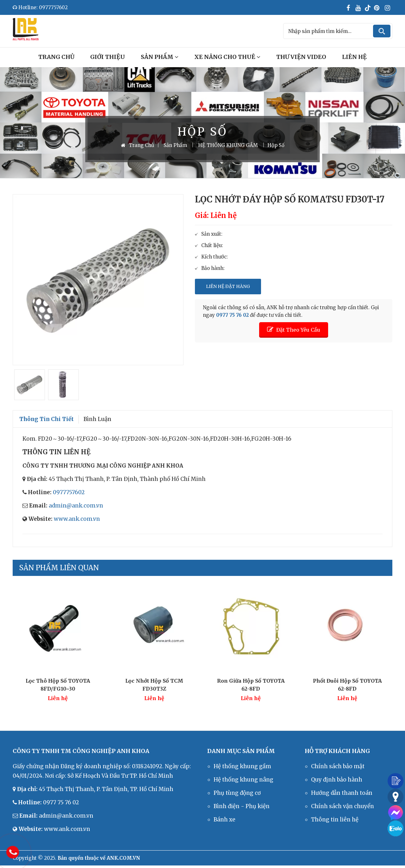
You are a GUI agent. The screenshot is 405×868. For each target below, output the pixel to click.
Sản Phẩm (160, 57)
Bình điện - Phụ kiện (242, 806)
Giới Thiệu (108, 57)
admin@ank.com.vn (76, 506)
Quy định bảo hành (337, 780)
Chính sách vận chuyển (343, 806)
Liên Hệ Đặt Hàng (228, 286)
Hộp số (276, 145)
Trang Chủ (56, 57)
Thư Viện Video (301, 57)
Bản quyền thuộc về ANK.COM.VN (99, 858)
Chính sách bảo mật (338, 766)
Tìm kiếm (382, 31)
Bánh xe (224, 820)
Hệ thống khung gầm (242, 766)
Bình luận (97, 419)
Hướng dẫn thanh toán (342, 793)
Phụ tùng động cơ (237, 793)
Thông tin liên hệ (335, 820)
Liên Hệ (354, 57)
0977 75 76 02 (232, 315)
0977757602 (69, 492)
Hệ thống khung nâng (243, 780)
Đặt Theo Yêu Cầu (294, 330)
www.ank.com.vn (77, 519)
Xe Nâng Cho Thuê (227, 57)
